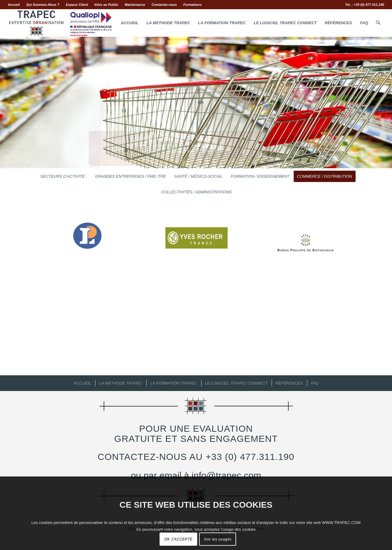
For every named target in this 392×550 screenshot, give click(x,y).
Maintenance (135, 5)
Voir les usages (218, 539)
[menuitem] (16, 5)
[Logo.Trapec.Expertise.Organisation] (60, 23)
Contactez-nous (164, 5)
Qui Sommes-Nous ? (43, 5)
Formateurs (192, 5)
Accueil (14, 5)
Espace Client (77, 5)
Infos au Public (106, 5)
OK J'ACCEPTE (178, 539)
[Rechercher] (378, 23)
